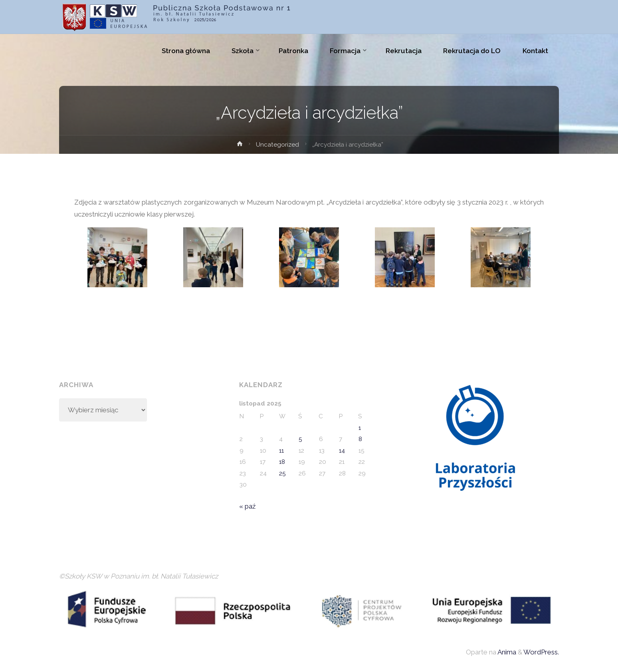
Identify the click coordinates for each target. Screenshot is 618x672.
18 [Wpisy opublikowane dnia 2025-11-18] (282, 462)
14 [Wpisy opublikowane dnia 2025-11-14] (342, 451)
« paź (247, 506)
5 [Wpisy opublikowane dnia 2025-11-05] (300, 439)
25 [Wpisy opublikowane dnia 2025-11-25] (282, 473)
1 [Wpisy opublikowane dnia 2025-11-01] (360, 428)
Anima (506, 652)
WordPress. (541, 652)
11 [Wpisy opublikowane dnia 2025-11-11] (281, 451)
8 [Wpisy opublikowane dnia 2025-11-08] (360, 439)
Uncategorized (277, 145)
